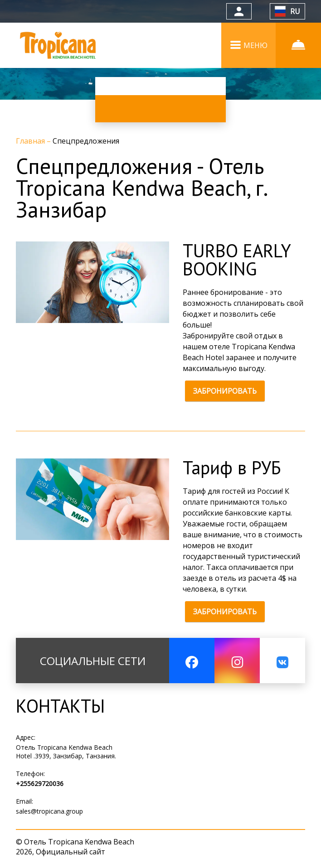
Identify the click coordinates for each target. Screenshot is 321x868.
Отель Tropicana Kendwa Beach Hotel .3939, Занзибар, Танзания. (66, 752)
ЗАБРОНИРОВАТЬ (225, 391)
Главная (31, 141)
